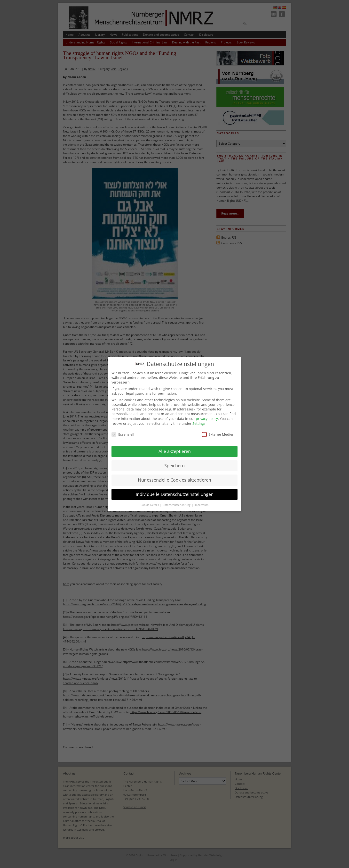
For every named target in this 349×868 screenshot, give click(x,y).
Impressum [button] (201, 501)
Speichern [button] (174, 462)
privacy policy (207, 415)
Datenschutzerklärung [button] (177, 501)
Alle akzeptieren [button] (175, 448)
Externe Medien (218, 430)
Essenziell (123, 430)
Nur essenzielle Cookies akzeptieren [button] (174, 476)
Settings (199, 420)
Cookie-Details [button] (150, 501)
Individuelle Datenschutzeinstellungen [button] (175, 491)
